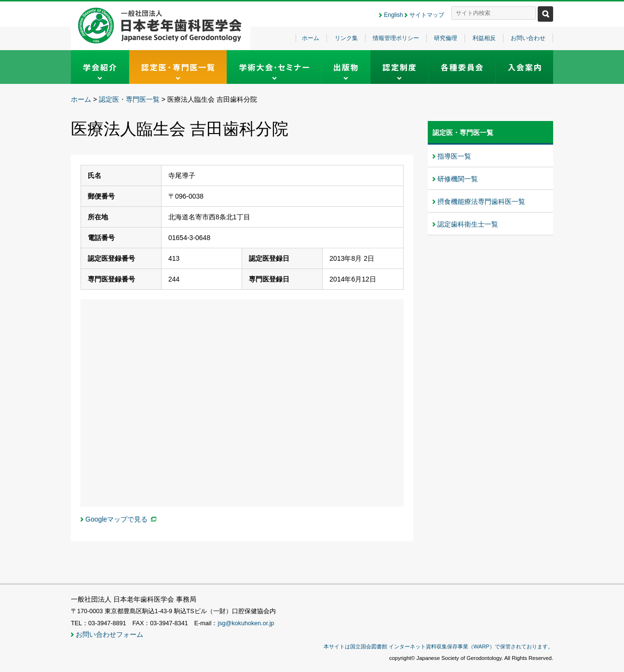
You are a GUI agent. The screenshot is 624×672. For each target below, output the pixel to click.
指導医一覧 (454, 156)
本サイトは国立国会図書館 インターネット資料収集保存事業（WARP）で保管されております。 (438, 646)
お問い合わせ (528, 38)
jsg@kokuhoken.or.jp (246, 623)
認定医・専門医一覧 (129, 99)
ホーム (311, 38)
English (393, 15)
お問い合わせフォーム (109, 634)
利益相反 (484, 38)
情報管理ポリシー (396, 38)
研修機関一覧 (458, 179)
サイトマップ (427, 15)
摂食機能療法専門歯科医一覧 (481, 202)
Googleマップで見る (116, 519)
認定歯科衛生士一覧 (468, 224)
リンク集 (346, 38)
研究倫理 (446, 38)
